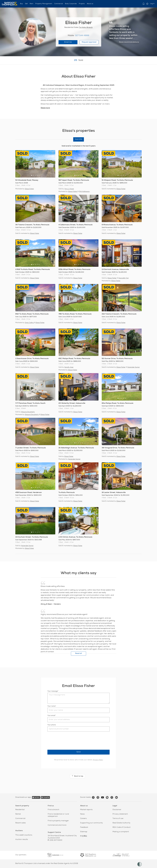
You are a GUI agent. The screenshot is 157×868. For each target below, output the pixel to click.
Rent (31, 4)
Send (78, 752)
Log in (152, 4)
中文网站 (84, 836)
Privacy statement (120, 814)
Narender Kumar (134, 367)
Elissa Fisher (29, 189)
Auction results (22, 840)
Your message (53, 691)
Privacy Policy (98, 760)
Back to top (77, 776)
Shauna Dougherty (28, 412)
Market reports (86, 810)
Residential (20, 810)
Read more (45, 108)
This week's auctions (24, 835)
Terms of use (118, 819)
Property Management (44, 4)
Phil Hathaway (84, 192)
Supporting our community (91, 823)
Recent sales (21, 823)
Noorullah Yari (124, 278)
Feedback (84, 827)
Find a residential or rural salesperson (58, 815)
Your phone (52, 725)
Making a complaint (121, 832)
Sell (26, 4)
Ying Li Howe (69, 189)
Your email (51, 716)
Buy (21, 4)
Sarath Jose (69, 367)
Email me (68, 42)
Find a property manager (58, 821)
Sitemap (84, 832)
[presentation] (64, 741)
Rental (18, 814)
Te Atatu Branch (86, 28)
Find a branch (54, 810)
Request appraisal (89, 42)
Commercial (59, 4)
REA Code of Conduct (121, 827)
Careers (83, 819)
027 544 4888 (82, 36)
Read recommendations (129, 42)
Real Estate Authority (121, 823)
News (82, 814)
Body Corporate (71, 4)
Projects (82, 4)
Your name (51, 706)
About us (90, 4)
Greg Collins (29, 323)
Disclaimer (117, 810)
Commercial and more (57, 825)
